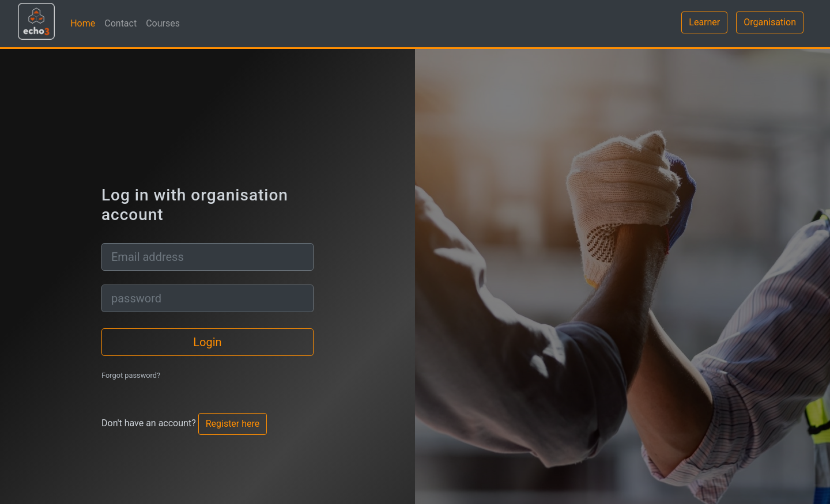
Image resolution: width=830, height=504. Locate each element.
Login (207, 342)
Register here (233, 424)
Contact (120, 23)
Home (83, 23)
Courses (163, 23)
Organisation (770, 22)
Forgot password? (131, 375)
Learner (704, 22)
